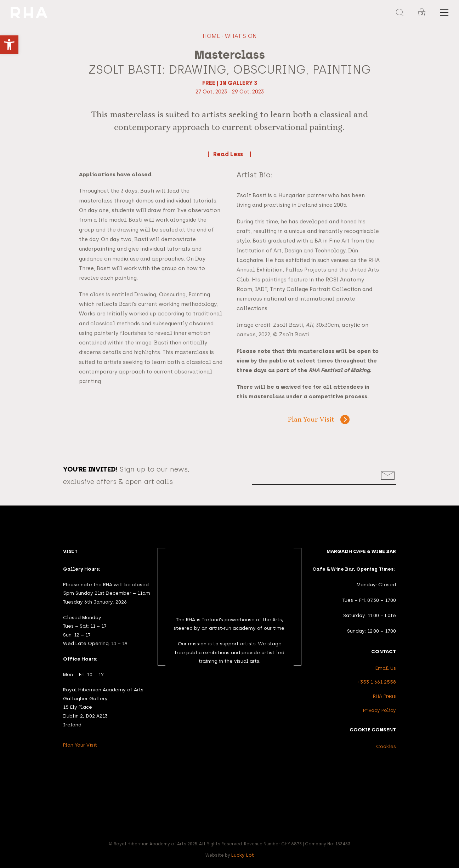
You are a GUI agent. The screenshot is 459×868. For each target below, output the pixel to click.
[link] (9, 45)
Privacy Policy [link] (379, 710)
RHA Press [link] (384, 696)
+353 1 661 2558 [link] (377, 682)
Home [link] (211, 36)
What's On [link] (241, 36)
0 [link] (422, 14)
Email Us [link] (386, 668)
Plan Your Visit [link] (311, 420)
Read (229, 154)
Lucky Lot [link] (243, 855)
